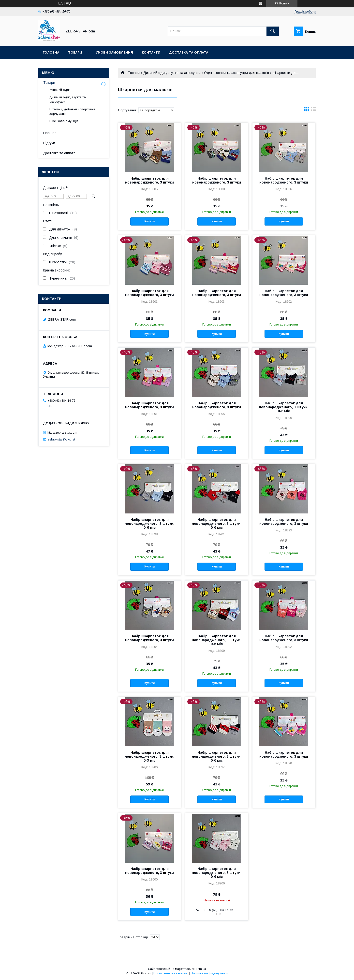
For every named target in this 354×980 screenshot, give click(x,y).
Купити (149, 221)
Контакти (151, 52)
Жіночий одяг (60, 90)
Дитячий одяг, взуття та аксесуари (172, 73)
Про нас (50, 133)
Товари (75, 52)
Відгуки (49, 143)
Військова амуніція (64, 121)
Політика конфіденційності (209, 973)
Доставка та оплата (189, 52)
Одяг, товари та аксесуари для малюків (236, 73)
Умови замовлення (114, 52)
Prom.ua (200, 969)
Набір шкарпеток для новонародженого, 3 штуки (149, 180)
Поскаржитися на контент (171, 973)
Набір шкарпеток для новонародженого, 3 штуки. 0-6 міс (284, 407)
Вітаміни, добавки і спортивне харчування (72, 111)
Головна (51, 52)
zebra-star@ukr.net (61, 439)
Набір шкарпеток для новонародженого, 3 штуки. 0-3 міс (149, 756)
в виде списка (313, 110)
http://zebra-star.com (62, 432)
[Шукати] (273, 31)
